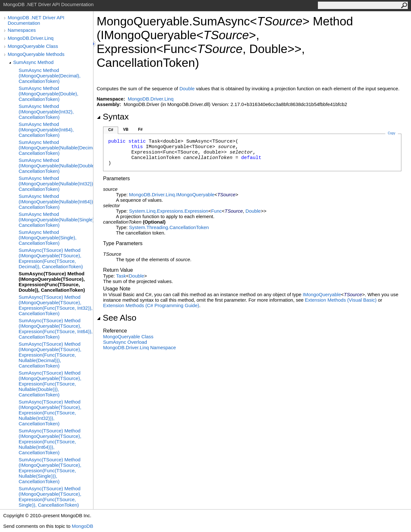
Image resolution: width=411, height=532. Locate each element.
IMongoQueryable (322, 294)
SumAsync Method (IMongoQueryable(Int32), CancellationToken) (46, 112)
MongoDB (82, 526)
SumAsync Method (33, 62)
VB (126, 129)
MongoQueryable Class (33, 46)
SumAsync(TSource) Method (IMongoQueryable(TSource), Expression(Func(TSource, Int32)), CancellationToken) (56, 305)
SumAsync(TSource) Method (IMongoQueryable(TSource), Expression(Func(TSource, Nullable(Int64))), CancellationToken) (50, 442)
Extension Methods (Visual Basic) (341, 300)
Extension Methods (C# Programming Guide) (151, 305)
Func (216, 211)
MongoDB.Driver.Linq (31, 38)
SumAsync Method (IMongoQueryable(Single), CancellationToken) (48, 238)
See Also (117, 318)
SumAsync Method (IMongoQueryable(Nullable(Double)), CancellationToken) (56, 166)
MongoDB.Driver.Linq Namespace (140, 347)
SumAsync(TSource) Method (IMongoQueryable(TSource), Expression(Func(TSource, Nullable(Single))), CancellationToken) (50, 470)
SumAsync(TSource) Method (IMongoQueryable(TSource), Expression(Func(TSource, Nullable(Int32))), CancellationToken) (50, 413)
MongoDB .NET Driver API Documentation (36, 20)
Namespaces (22, 30)
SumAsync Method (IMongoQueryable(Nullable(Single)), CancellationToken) (56, 220)
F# (140, 129)
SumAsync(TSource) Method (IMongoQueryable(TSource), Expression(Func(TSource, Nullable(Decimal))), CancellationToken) (50, 355)
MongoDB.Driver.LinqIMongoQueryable (172, 195)
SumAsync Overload (125, 342)
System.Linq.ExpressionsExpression (169, 211)
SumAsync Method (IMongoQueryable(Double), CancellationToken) (48, 94)
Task (121, 276)
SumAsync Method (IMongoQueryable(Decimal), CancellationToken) (50, 76)
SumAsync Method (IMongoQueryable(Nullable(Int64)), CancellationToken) (56, 202)
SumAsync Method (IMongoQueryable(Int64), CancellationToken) (46, 130)
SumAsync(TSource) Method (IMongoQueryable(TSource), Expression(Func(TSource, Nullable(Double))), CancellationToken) (50, 384)
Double (187, 89)
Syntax (113, 117)
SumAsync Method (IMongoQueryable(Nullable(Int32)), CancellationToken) (56, 184)
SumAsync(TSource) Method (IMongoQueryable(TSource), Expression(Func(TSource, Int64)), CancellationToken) (56, 329)
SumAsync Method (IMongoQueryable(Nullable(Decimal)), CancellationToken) (56, 148)
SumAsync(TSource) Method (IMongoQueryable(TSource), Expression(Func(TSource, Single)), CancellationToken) (50, 497)
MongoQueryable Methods (36, 54)
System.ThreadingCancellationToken (169, 227)
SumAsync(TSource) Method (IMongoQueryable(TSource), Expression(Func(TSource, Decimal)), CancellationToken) (51, 258)
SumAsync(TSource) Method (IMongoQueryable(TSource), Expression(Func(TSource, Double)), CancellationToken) (52, 282)
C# (111, 130)
